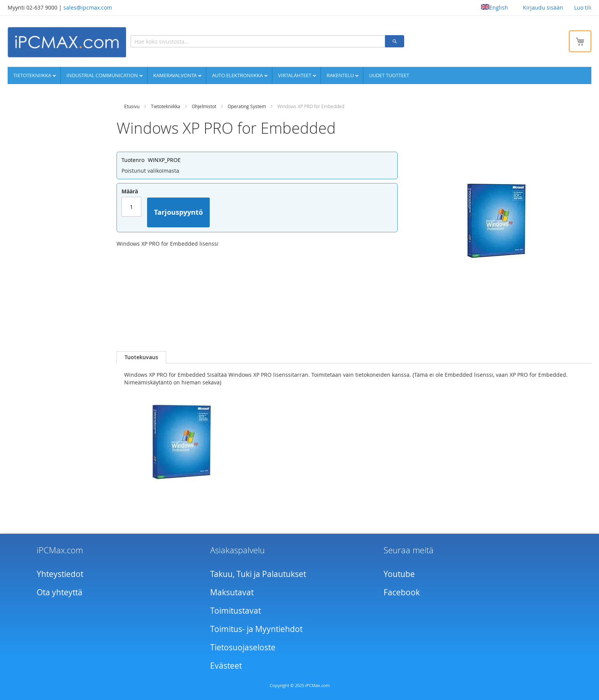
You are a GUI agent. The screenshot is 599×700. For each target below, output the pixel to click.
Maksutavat (232, 592)
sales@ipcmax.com (88, 7)
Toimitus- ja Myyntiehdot (256, 629)
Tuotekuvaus (141, 357)
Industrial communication (103, 75)
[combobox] (258, 41)
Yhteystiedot (60, 574)
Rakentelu (341, 75)
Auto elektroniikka (238, 75)
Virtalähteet (295, 75)
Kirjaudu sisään (543, 7)
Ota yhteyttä (60, 592)
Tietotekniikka (33, 75)
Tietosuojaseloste (243, 647)
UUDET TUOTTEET (389, 75)
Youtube (399, 574)
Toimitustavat (236, 611)
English (495, 7)
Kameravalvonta (176, 75)
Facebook (402, 592)
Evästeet (226, 666)
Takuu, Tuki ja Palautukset (258, 574)
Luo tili (583, 7)
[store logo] (67, 42)
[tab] (141, 357)
